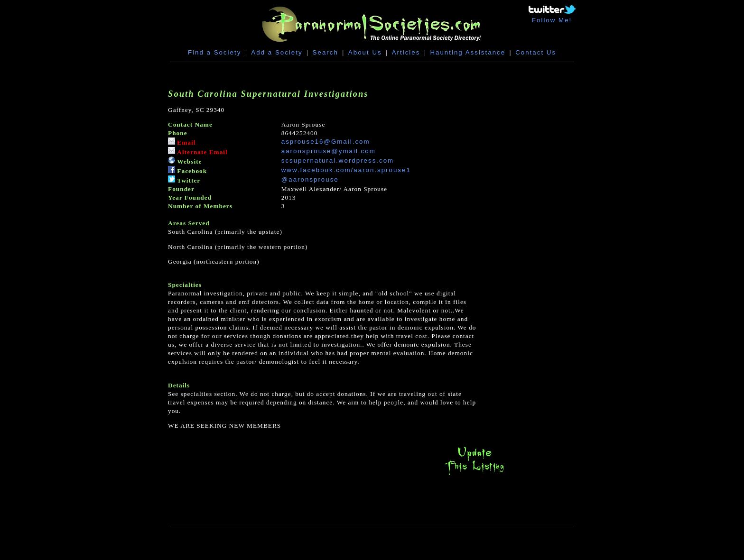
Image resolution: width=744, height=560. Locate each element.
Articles (406, 52)
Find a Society (214, 52)
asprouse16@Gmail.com (326, 142)
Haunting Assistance (468, 52)
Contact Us (536, 52)
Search (325, 52)
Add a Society (277, 52)
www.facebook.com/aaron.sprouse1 (346, 170)
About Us (365, 52)
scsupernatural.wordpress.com (338, 161)
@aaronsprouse (310, 179)
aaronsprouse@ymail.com (329, 151)
